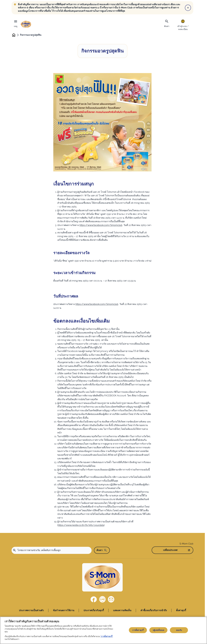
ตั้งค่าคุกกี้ (181, 611)
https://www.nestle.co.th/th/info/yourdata (81, 526)
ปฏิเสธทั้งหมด (158, 630)
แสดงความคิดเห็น (122, 611)
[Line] (102, 600)
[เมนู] (16, 23)
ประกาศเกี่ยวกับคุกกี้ (94, 611)
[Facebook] (94, 600)
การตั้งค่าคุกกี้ (138, 630)
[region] (104, 630)
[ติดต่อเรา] (111, 600)
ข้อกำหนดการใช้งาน (64, 611)
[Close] (188, 8)
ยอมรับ (179, 630)
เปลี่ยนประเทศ (170, 551)
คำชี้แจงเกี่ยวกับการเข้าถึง (154, 611)
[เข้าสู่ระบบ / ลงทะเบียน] (183, 25)
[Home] (102, 578)
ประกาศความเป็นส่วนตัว (31, 611)
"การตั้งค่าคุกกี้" (107, 636)
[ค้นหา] (167, 23)
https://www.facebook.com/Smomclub (101, 226)
